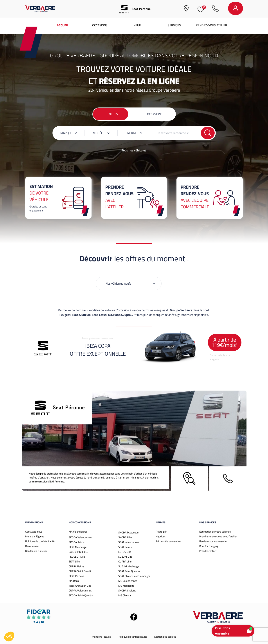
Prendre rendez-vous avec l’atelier (218, 536)
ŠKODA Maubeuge (128, 532)
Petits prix (161, 532)
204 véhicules (101, 90)
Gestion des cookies (165, 637)
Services (174, 25)
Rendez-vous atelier (211, 25)
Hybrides (161, 536)
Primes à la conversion (168, 541)
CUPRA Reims (76, 566)
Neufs (113, 114)
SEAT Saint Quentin (129, 571)
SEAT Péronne (76, 576)
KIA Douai (74, 581)
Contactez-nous (34, 532)
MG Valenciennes (128, 581)
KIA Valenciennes (78, 532)
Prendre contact (208, 551)
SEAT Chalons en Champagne (134, 576)
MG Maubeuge (126, 586)
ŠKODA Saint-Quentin (81, 595)
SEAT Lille (74, 561)
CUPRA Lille (125, 561)
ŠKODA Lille (125, 537)
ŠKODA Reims (77, 542)
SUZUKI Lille (125, 557)
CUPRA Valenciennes (80, 590)
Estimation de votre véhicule (215, 532)
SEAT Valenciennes (129, 542)
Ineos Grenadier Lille (80, 586)
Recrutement (32, 546)
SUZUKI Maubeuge (129, 566)
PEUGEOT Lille (77, 557)
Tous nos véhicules (134, 150)
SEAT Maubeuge (78, 547)
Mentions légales (35, 536)
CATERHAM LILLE (78, 552)
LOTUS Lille (125, 552)
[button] (9, 637)
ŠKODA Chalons (127, 590)
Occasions (100, 25)
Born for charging (209, 546)
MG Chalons (125, 595)
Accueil (63, 25)
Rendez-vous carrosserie (213, 541)
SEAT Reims (125, 547)
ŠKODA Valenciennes (80, 537)
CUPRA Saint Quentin (80, 571)
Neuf (137, 25)
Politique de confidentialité (40, 541)
